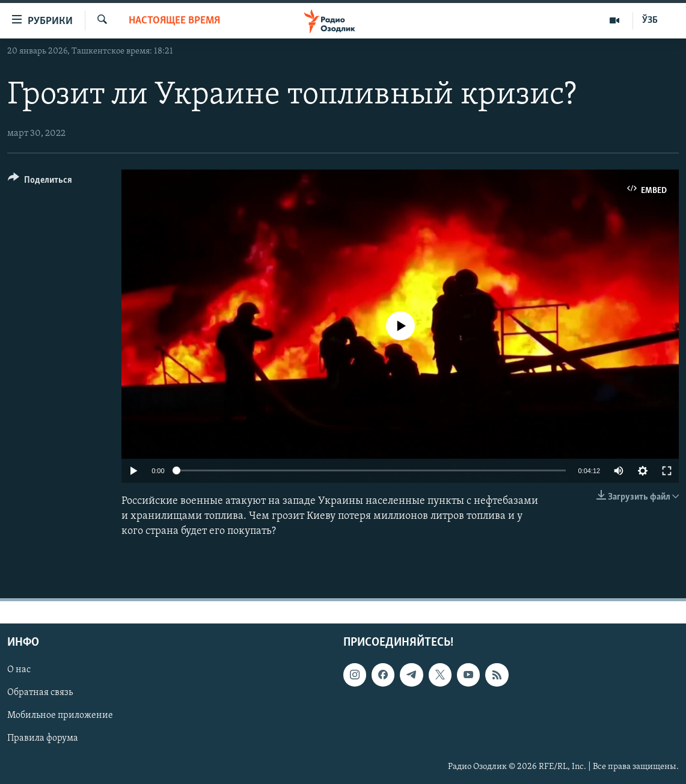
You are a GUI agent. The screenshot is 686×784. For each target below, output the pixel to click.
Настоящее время (174, 21)
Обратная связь (40, 693)
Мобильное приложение (60, 716)
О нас (19, 670)
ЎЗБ (650, 20)
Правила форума (43, 739)
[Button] (40, 182)
